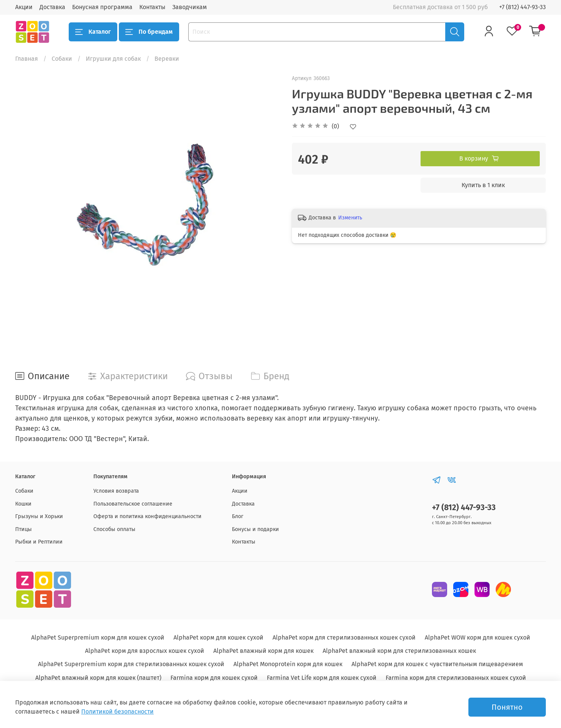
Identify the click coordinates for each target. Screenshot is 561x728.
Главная (27, 59)
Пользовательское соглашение (133, 504)
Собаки (62, 59)
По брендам (149, 32)
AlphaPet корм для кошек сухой (218, 637)
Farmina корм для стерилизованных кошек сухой (456, 678)
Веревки (167, 59)
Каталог (93, 32)
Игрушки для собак (113, 59)
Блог (238, 516)
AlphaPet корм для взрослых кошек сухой (145, 651)
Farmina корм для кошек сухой (214, 678)
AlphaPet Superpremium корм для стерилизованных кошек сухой (131, 664)
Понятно (507, 707)
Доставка (52, 7)
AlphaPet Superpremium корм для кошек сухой (98, 637)
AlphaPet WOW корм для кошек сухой (477, 637)
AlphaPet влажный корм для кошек (263, 651)
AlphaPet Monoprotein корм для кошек (288, 664)
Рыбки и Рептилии (39, 542)
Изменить (350, 218)
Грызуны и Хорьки (39, 516)
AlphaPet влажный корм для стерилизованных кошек (399, 651)
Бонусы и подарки (255, 529)
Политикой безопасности (117, 711)
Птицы (24, 529)
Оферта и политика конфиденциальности (147, 516)
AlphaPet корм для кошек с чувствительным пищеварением (437, 664)
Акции (24, 7)
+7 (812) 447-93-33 (522, 7)
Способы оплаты (114, 529)
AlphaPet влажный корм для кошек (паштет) (98, 678)
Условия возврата (116, 491)
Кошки (23, 504)
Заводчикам (190, 7)
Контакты (152, 7)
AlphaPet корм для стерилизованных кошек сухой (344, 637)
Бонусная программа (102, 7)
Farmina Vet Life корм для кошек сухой (322, 678)
